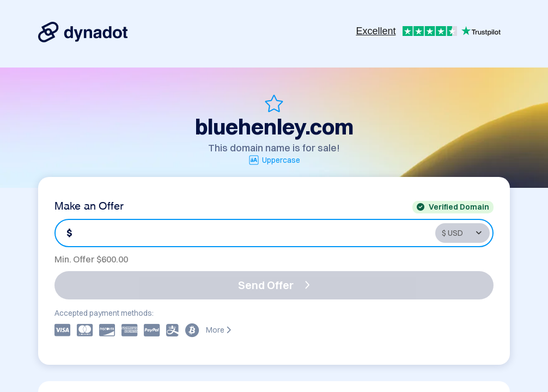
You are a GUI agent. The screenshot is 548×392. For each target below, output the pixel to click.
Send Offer (274, 285)
